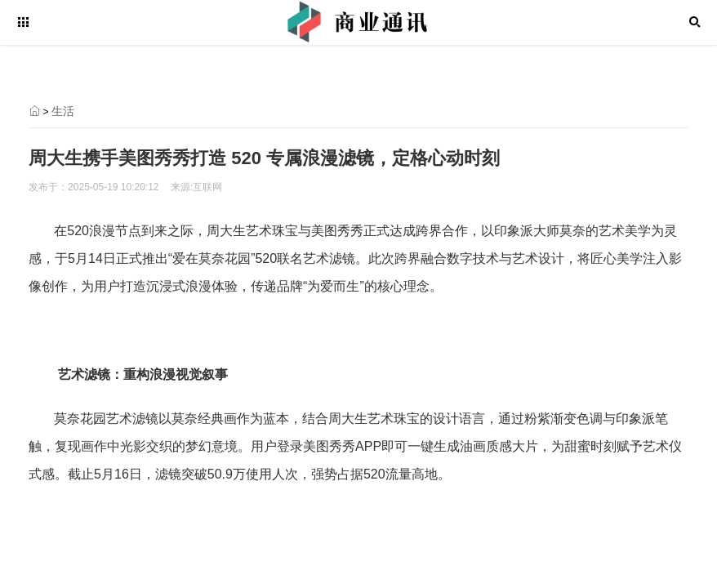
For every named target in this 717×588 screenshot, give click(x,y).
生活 (63, 111)
